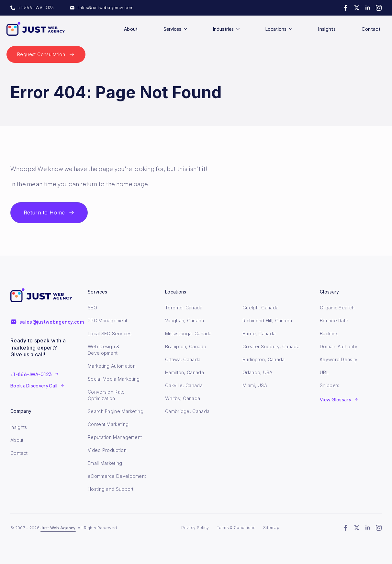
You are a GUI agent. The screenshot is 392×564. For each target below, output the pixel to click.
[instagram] (379, 8)
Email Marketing (105, 463)
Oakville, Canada (184, 385)
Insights (327, 29)
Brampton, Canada (186, 346)
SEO (92, 308)
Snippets (330, 385)
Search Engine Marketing (116, 411)
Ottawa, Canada (183, 359)
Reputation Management (115, 437)
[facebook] (346, 8)
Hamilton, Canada (185, 372)
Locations (276, 29)
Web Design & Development (104, 350)
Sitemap (271, 528)
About (131, 29)
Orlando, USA (258, 372)
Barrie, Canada (259, 334)
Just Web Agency (58, 528)
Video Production (107, 450)
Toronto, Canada (184, 308)
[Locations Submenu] (292, 29)
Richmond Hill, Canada (267, 321)
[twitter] (357, 8)
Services (172, 29)
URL (324, 372)
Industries (223, 29)
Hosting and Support (111, 489)
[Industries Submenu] (239, 29)
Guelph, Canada (260, 308)
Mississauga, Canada (188, 334)
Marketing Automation (112, 366)
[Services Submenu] (187, 29)
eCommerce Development (117, 476)
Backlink (329, 334)
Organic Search (337, 308)
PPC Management (107, 321)
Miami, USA (255, 385)
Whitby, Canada (183, 398)
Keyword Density (339, 359)
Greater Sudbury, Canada (271, 346)
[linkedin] (368, 8)
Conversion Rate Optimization (106, 395)
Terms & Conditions (236, 528)
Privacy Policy (195, 528)
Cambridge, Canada (187, 411)
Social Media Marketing (114, 379)
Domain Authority (339, 346)
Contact (371, 29)
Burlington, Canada (263, 359)
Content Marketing (108, 424)
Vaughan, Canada (185, 321)
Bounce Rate (334, 321)
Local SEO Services (110, 334)
